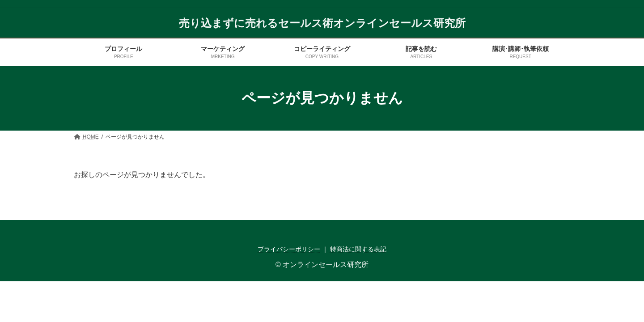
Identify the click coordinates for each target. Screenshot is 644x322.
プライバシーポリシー (289, 249)
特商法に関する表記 (358, 249)
